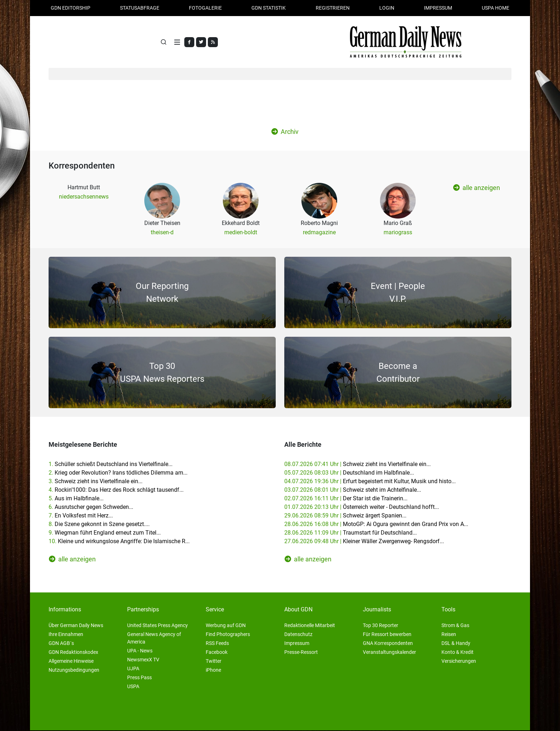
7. (81, 516)
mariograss (398, 233)
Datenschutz (298, 635)
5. (76, 499)
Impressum (438, 8)
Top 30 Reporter (381, 626)
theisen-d (162, 233)
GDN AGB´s (61, 644)
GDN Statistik (269, 8)
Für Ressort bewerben (387, 635)
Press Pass (139, 678)
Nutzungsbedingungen (74, 671)
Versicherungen (459, 662)
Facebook (217, 653)
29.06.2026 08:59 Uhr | (345, 516)
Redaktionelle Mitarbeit (310, 626)
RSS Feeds (217, 644)
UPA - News (140, 651)
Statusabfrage (140, 8)
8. (99, 525)
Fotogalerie (205, 8)
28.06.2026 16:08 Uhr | (376, 525)
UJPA (133, 669)
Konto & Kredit (457, 653)
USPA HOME (496, 8)
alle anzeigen (477, 189)
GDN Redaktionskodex (73, 653)
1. (111, 465)
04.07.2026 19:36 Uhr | (370, 482)
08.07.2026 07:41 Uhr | (357, 465)
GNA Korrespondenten (388, 644)
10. (119, 542)
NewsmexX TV (143, 660)
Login (387, 8)
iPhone (213, 671)
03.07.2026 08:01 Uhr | (353, 490)
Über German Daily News (76, 626)
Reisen (449, 635)
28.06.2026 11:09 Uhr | (351, 533)
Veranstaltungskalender (389, 653)
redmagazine (319, 233)
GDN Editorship (71, 8)
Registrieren (333, 8)
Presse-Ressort (301, 653)
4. (116, 490)
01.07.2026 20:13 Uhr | (362, 508)
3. (96, 482)
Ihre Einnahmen (66, 635)
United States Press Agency (157, 626)
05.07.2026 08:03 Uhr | (349, 473)
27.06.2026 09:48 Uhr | (364, 542)
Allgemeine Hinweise (71, 662)
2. (118, 473)
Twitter (214, 662)
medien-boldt (241, 233)
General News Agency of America (154, 639)
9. (105, 533)
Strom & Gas (455, 626)
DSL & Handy (456, 644)
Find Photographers (228, 635)
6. (91, 508)
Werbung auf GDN (226, 626)
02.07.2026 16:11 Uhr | (346, 499)
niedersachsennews (84, 197)
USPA (133, 687)
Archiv (285, 132)
